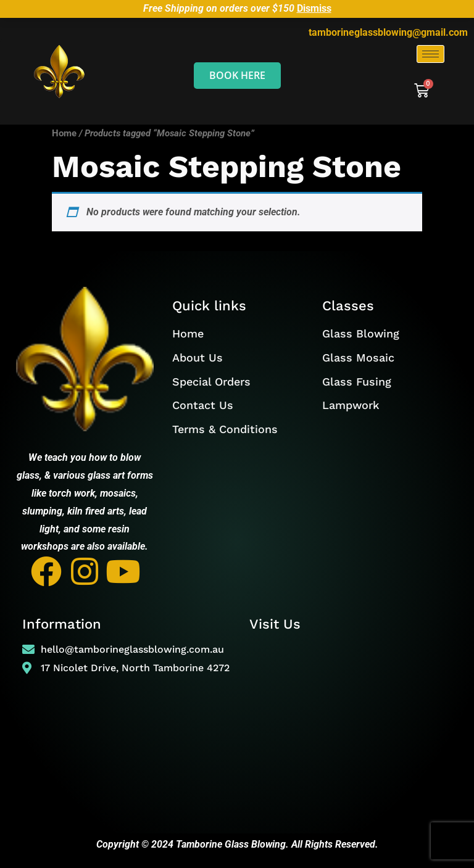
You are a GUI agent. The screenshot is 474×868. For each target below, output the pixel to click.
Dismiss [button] (314, 8)
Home (64, 133)
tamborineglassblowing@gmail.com (388, 32)
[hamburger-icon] (430, 54)
